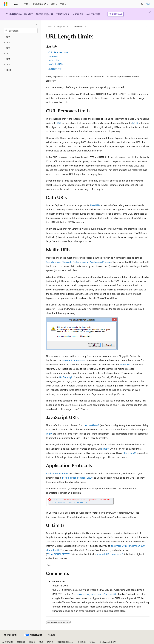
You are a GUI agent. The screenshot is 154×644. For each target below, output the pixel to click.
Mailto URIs (54, 60)
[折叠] (37, 24)
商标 (92, 642)
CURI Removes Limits (58, 52)
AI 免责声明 (8, 642)
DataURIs (95, 205)
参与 (41, 642)
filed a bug (128, 453)
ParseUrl (124, 364)
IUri (134, 123)
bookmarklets (90, 425)
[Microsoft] (6, 4)
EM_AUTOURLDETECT (58, 554)
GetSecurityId (66, 377)
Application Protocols (57, 473)
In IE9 (49, 434)
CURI (59, 123)
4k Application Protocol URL (76, 478)
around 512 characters (109, 554)
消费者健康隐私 (64, 642)
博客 (31, 642)
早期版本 (21, 642)
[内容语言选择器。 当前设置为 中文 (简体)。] (11, 635)
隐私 (49, 642)
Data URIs (53, 56)
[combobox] (21, 31)
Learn (49, 27)
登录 (148, 4)
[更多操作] (147, 27)
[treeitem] (21, 37)
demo (104, 449)
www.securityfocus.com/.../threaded (95, 594)
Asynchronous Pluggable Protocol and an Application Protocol (79, 262)
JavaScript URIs (55, 64)
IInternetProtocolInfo (73, 360)
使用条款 (82, 642)
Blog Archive (62, 27)
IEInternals (78, 27)
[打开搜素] (142, 4)
